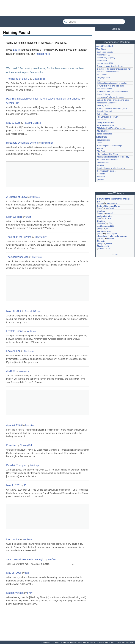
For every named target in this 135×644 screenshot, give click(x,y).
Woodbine (101, 120)
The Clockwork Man (17, 257)
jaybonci (109, 228)
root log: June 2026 (105, 63)
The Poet (101, 151)
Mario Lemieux (103, 163)
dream (100, 233)
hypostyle (30, 425)
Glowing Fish (39, 79)
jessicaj (109, 213)
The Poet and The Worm (107, 154)
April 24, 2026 (14, 425)
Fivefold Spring (15, 331)
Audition (11, 371)
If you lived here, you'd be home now (112, 92)
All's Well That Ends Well (107, 160)
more (115, 254)
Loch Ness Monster (105, 52)
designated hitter (105, 216)
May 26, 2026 (103, 106)
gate (27, 573)
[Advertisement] (68, 8)
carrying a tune (103, 77)
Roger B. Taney (104, 94)
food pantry (13, 539)
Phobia (100, 148)
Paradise (11, 445)
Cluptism (101, 221)
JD (25, 485)
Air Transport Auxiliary (106, 125)
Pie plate (101, 241)
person (101, 238)
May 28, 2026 (14, 311)
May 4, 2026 (13, 485)
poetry (100, 203)
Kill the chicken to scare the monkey (112, 83)
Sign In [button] (116, 29)
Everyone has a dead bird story (110, 66)
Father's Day (102, 114)
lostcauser (35, 197)
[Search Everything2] (94, 22)
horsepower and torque (107, 103)
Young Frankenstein (105, 123)
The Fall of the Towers (19, 237)
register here (43, 54)
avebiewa (31, 331)
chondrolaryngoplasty (106, 58)
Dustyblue (37, 257)
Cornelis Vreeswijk (105, 111)
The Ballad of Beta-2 (18, 79)
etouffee (52, 559)
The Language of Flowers (108, 117)
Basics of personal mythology (109, 146)
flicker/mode (102, 60)
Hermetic (101, 174)
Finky (30, 593)
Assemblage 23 (104, 55)
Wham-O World (104, 75)
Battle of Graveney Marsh (108, 72)
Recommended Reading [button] (116, 42)
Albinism (101, 165)
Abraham (101, 211)
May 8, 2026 (13, 123)
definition (102, 223)
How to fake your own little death (111, 86)
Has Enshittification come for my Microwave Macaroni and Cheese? (44, 99)
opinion (101, 248)
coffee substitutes (104, 134)
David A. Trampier (16, 465)
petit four (101, 179)
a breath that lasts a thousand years (112, 108)
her (98, 80)
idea (100, 218)
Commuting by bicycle (106, 171)
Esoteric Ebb (13, 351)
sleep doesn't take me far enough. (25, 559)
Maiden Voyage (15, 593)
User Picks (101, 49)
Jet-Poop (34, 465)
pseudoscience (103, 140)
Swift (28, 217)
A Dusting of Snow (17, 197)
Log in (17, 50)
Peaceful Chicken (32, 123)
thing (100, 228)
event (100, 208)
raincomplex (47, 143)
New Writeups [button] (116, 193)
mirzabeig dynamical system (22, 143)
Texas (100, 143)
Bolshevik (101, 177)
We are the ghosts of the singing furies (113, 100)
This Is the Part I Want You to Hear (112, 128)
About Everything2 (105, 46)
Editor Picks (102, 137)
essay (100, 213)
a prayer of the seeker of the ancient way (114, 69)
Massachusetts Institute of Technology (113, 157)
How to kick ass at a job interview (111, 168)
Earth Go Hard (14, 217)
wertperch (110, 208)
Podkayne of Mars (105, 89)
